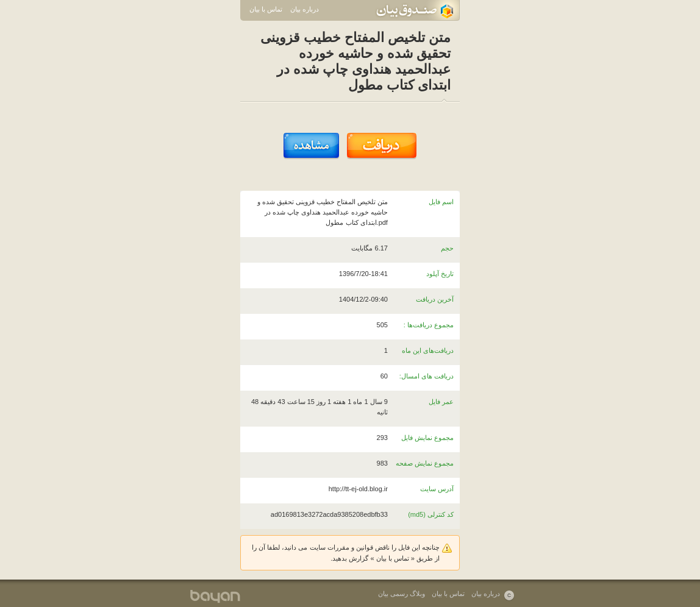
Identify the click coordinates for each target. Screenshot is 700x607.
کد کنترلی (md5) (431, 514)
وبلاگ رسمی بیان (402, 594)
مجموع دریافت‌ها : (429, 325)
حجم (447, 248)
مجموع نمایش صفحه (425, 463)
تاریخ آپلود (440, 274)
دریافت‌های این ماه (428, 350)
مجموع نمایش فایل (427, 438)
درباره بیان (305, 9)
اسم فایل (441, 202)
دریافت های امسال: (427, 376)
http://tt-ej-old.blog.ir (358, 489)
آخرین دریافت (435, 299)
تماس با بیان (266, 9)
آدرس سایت (437, 489)
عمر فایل (441, 402)
